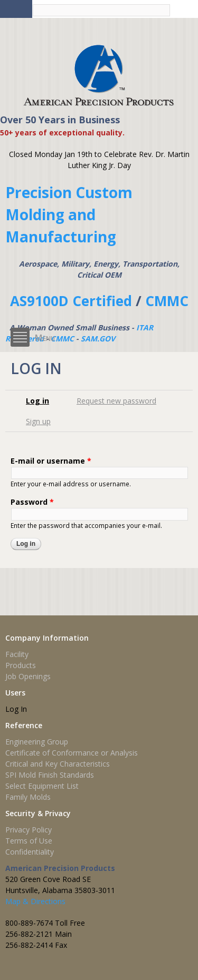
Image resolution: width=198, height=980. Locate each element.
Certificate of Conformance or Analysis (72, 753)
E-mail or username (51, 461)
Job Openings (28, 676)
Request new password (116, 401)
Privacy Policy (29, 830)
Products (21, 665)
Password (32, 502)
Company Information (47, 638)
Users (15, 693)
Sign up (38, 421)
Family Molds (28, 797)
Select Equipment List (42, 786)
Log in (41, 401)
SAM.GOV (98, 339)
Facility (17, 654)
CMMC (167, 301)
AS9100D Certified (71, 301)
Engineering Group (37, 742)
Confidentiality (30, 852)
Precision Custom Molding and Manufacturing (69, 214)
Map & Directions (35, 901)
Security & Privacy (38, 813)
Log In (16, 709)
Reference (24, 725)
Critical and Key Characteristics (58, 764)
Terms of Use (29, 841)
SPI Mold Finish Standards (50, 775)
